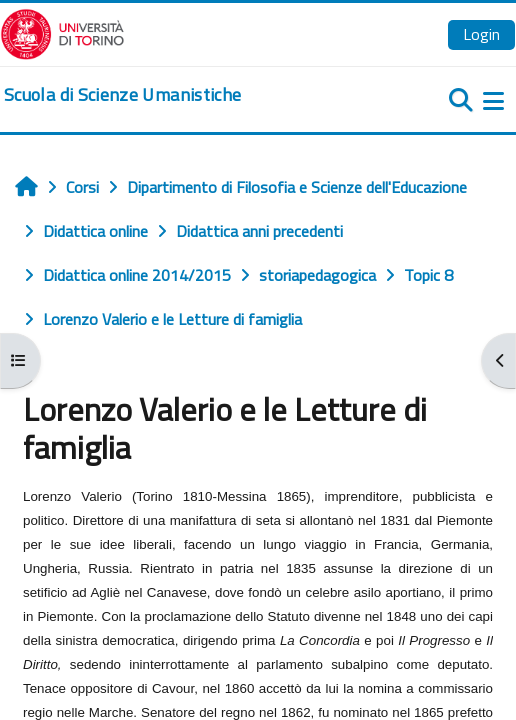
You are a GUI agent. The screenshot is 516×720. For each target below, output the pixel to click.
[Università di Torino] (62, 32)
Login (481, 34)
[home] (122, 95)
